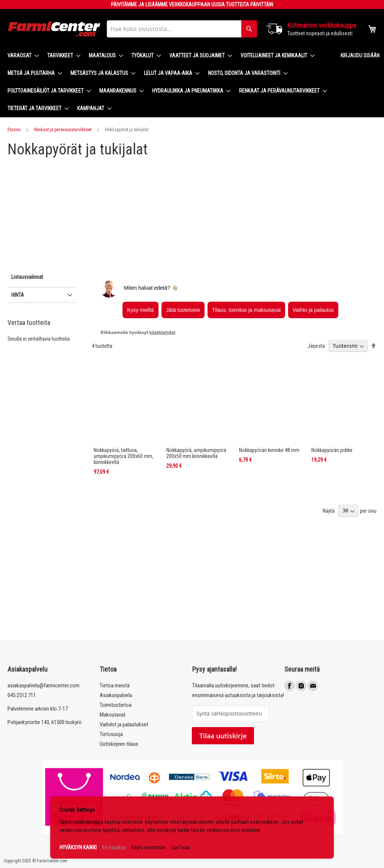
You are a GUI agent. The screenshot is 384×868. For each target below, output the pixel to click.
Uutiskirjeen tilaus (119, 744)
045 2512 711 (22, 695)
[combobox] (182, 29)
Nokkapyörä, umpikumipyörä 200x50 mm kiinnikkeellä (196, 453)
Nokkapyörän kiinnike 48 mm (269, 450)
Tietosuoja (111, 734)
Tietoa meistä (115, 685)
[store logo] (54, 29)
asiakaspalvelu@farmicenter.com (43, 685)
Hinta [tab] (18, 295)
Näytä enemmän (148, 847)
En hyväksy (114, 847)
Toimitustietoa (116, 705)
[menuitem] (21, 56)
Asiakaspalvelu (116, 695)
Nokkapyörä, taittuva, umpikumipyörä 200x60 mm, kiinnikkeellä (123, 456)
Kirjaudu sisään (360, 55)
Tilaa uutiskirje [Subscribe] (223, 736)
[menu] (168, 82)
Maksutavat (113, 715)
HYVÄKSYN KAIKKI (78, 847)
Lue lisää (181, 847)
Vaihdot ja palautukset (124, 724)
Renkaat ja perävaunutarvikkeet (63, 130)
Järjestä (316, 346)
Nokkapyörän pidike (332, 450)
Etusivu (14, 130)
